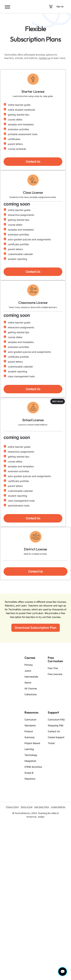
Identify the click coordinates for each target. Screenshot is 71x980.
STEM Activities (33, 767)
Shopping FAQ (56, 725)
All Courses (31, 688)
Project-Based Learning (32, 746)
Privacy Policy (12, 807)
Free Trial (53, 668)
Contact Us (54, 731)
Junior (28, 671)
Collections (31, 694)
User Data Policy (42, 807)
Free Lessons (55, 674)
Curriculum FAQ (56, 720)
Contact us (45, 58)
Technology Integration (31, 758)
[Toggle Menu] (7, 7)
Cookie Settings (58, 807)
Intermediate (31, 677)
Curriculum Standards (30, 722)
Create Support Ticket (56, 740)
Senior (28, 683)
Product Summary (30, 734)
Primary (29, 665)
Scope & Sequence (30, 776)
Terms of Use (26, 807)
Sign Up (60, 7)
